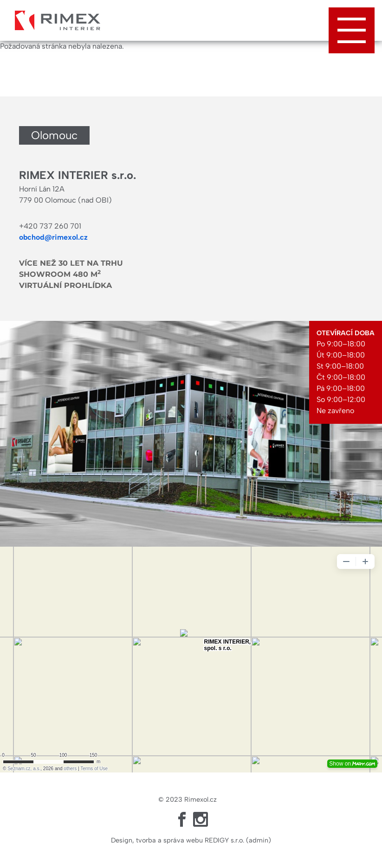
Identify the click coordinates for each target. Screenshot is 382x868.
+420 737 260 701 (50, 226)
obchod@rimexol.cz (53, 237)
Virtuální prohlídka (65, 285)
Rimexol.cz (201, 799)
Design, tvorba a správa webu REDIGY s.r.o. (178, 840)
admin (259, 840)
